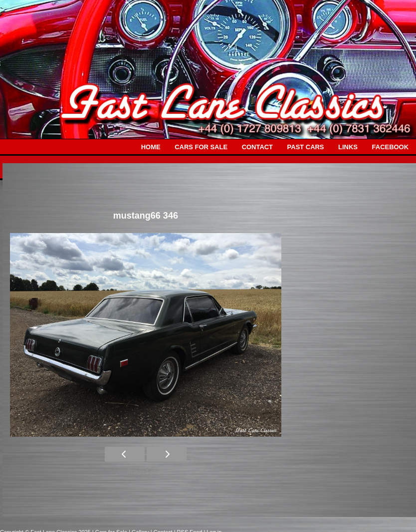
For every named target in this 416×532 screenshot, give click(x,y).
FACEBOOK (390, 147)
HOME (151, 147)
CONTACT (257, 147)
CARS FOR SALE (201, 147)
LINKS (348, 147)
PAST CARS (306, 147)
